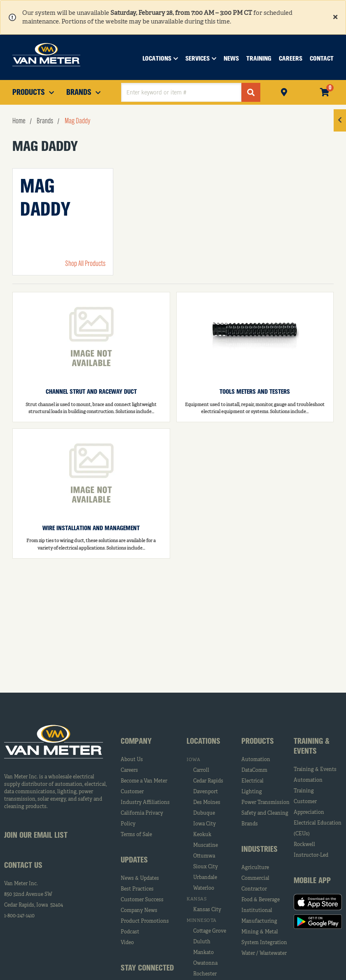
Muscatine (206, 846)
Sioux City (206, 867)
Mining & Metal (260, 932)
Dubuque (204, 813)
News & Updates (140, 879)
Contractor (254, 889)
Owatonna (205, 964)
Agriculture (255, 868)
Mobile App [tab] (312, 881)
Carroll (201, 771)
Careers (129, 771)
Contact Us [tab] (23, 866)
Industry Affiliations (145, 803)
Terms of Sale (136, 835)
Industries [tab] (259, 850)
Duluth (202, 942)
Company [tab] (136, 742)
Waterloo (204, 888)
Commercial (255, 879)
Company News (139, 911)
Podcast (130, 932)
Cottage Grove (210, 931)
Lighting (252, 792)
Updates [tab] (134, 860)
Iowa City (205, 824)
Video (127, 943)
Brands (250, 824)
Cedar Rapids (208, 781)
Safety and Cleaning (265, 813)
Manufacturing (259, 921)
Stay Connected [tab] (147, 968)
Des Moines (207, 803)
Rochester (205, 974)
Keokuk (202, 835)
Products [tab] (258, 742)
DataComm (254, 771)
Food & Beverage (261, 900)
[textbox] (181, 92)
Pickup (284, 91)
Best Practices (137, 889)
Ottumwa (204, 856)
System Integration (264, 943)
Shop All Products (85, 264)
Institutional (257, 911)
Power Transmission (265, 803)
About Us (132, 760)
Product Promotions (145, 921)
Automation (256, 760)
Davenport (206, 792)
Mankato (203, 953)
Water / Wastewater (264, 954)
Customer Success (142, 900)
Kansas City (207, 910)
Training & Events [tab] (312, 747)
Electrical (252, 781)
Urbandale (205, 878)
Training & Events (315, 770)
